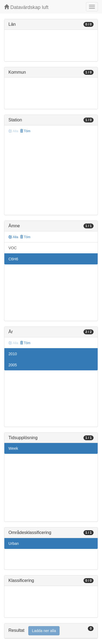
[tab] (51, 631)
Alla (13, 237)
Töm (25, 131)
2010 (13, 354)
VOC (13, 248)
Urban (14, 543)
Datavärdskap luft (26, 7)
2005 (13, 365)
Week (13, 448)
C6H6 (13, 259)
